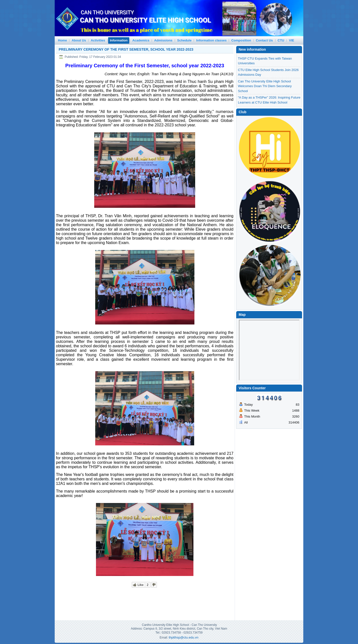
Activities (98, 40)
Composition (241, 40)
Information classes (211, 40)
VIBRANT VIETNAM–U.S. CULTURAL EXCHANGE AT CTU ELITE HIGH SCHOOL (265, 63)
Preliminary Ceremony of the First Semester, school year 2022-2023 (126, 49)
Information (119, 40)
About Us (79, 40)
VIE (291, 40)
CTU (281, 40)
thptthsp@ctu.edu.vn (184, 637)
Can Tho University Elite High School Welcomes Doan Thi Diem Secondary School (265, 102)
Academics (141, 40)
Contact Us (264, 40)
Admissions (163, 40)
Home (62, 40)
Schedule (184, 40)
